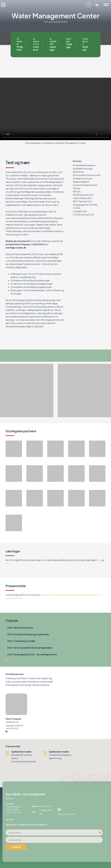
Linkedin (97, 5)
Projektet (20, 48)
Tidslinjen (69, 46)
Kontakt (85, 48)
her (99, 560)
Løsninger (53, 48)
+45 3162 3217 (46, 806)
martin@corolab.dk (14, 725)
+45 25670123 (12, 728)
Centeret (36, 48)
